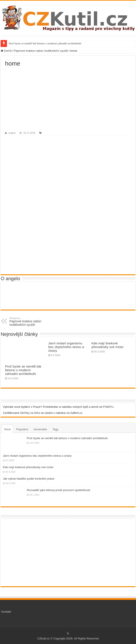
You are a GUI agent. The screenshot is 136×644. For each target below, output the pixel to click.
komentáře (40, 429)
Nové (7, 429)
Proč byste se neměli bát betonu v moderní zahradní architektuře (45, 43)
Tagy (56, 429)
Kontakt (6, 612)
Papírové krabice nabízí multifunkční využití (41, 51)
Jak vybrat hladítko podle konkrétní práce (29, 479)
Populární (22, 429)
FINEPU (108, 407)
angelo (12, 133)
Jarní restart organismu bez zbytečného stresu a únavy (66, 347)
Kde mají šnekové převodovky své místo (107, 345)
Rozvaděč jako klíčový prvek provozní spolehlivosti (58, 490)
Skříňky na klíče (30, 413)
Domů (6, 51)
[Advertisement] (68, 100)
